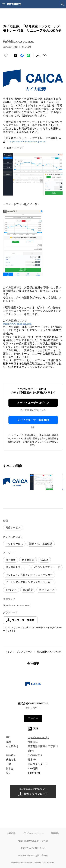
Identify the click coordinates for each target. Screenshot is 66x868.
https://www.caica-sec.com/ (18, 324)
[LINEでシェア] (28, 55)
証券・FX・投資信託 (41, 544)
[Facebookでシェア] (22, 55)
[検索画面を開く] (62, 4)
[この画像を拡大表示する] (15, 482)
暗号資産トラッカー (17, 567)
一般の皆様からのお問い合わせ (33, 855)
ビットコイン (46, 590)
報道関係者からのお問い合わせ (33, 841)
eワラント (11, 590)
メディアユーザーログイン (33, 403)
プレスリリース (25, 652)
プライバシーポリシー (33, 833)
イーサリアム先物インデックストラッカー (29, 582)
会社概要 (11, 833)
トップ (9, 652)
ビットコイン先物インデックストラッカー (29, 575)
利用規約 (55, 833)
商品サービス (13, 528)
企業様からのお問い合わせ (33, 848)
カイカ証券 (28, 560)
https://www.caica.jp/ (38, 737)
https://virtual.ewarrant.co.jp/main (28, 142)
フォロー (33, 718)
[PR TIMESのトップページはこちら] (14, 4)
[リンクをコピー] (45, 55)
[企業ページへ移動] (33, 685)
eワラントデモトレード (47, 567)
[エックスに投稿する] (16, 55)
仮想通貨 (28, 590)
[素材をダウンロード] (38, 55)
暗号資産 (11, 560)
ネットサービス (14, 544)
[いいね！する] (6, 55)
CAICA (44, 560)
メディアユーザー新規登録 (33, 420)
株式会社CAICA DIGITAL (50, 652)
